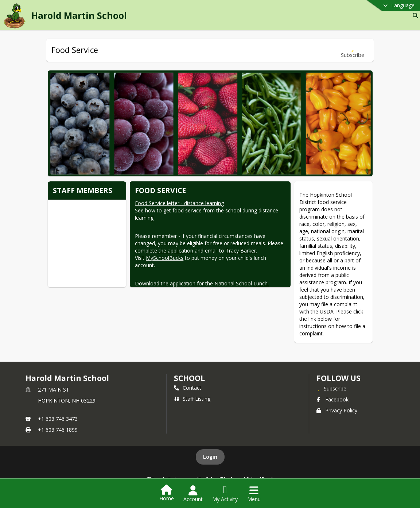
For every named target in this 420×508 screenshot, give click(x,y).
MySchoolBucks (165, 258)
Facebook (332, 399)
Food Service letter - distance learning (179, 203)
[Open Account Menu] (193, 494)
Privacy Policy (337, 410)
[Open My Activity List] (225, 494)
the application (175, 251)
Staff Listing (192, 399)
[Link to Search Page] (414, 16)
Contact (188, 388)
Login (210, 457)
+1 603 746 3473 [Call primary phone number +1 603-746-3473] (58, 419)
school (189, 378)
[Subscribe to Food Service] (353, 50)
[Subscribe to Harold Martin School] (331, 388)
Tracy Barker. (241, 251)
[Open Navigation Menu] (254, 494)
